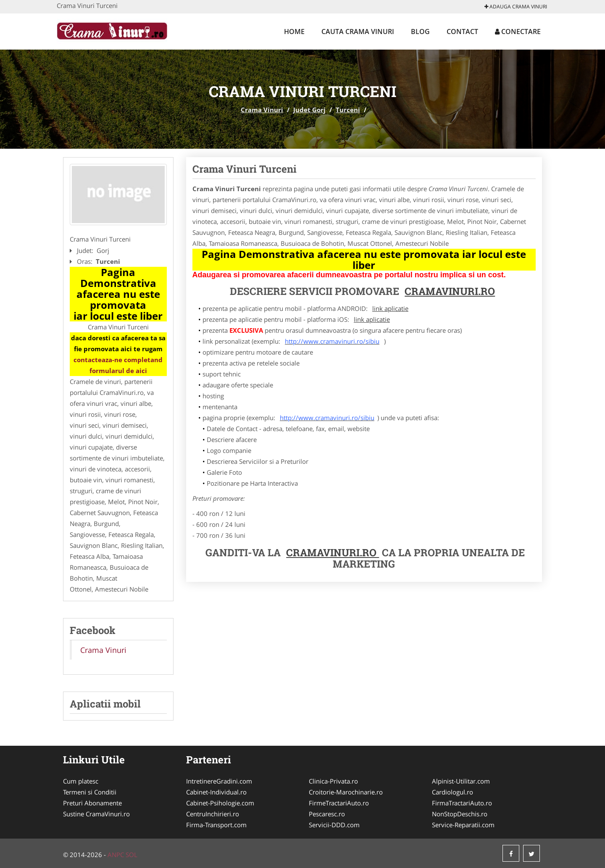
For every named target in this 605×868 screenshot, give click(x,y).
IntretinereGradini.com (219, 781)
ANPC (116, 855)
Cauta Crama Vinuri (358, 32)
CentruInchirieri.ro (213, 814)
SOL (132, 855)
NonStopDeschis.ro (460, 814)
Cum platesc (81, 781)
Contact (462, 32)
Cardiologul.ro (452, 792)
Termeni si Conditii (90, 792)
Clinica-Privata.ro (333, 781)
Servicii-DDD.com (334, 825)
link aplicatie (390, 308)
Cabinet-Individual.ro (216, 792)
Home (294, 32)
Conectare (518, 32)
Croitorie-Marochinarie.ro (346, 792)
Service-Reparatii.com (463, 825)
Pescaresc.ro (327, 814)
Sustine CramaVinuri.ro (96, 814)
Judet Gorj (309, 110)
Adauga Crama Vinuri (516, 7)
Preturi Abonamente (92, 803)
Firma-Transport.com (216, 825)
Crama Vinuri (262, 110)
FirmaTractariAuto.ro (462, 803)
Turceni (348, 110)
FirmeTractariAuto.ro (339, 803)
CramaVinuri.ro (333, 552)
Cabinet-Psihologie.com (220, 803)
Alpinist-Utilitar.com (461, 781)
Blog (420, 32)
